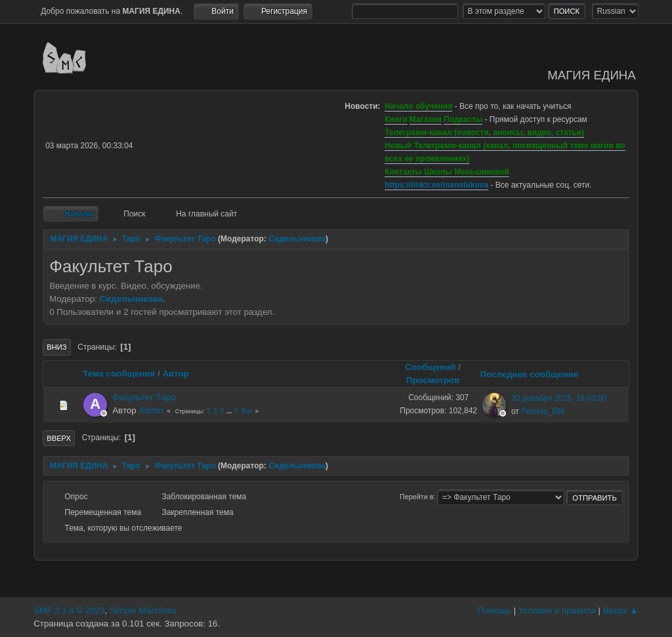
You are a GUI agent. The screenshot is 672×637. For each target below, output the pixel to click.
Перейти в (416, 497)
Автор (175, 374)
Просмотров (433, 380)
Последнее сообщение (535, 374)
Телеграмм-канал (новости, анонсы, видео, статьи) (484, 133)
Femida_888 (543, 411)
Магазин (426, 119)
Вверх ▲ (621, 610)
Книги (396, 119)
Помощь (494, 610)
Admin (151, 410)
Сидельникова (297, 239)
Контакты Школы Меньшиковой (447, 172)
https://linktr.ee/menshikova (436, 185)
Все (246, 411)
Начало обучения (418, 106)
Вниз (56, 347)
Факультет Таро (144, 397)
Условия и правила (557, 610)
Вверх (59, 438)
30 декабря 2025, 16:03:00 (559, 398)
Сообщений (430, 367)
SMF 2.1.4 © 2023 (69, 610)
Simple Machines (143, 610)
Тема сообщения (119, 374)
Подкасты (463, 119)
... (230, 411)
